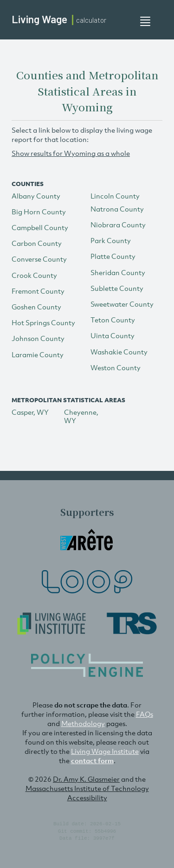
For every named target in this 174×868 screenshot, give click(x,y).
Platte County (113, 256)
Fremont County (38, 291)
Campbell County (40, 227)
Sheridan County (118, 272)
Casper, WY (30, 412)
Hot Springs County (43, 322)
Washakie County (119, 352)
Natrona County (117, 209)
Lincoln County (115, 196)
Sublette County (117, 288)
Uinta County (113, 335)
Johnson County (38, 338)
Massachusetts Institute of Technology (87, 788)
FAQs (145, 714)
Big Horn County (39, 212)
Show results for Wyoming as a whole (71, 153)
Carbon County (37, 243)
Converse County (39, 259)
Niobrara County (118, 225)
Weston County (116, 367)
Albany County (36, 196)
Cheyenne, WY (81, 416)
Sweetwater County (122, 304)
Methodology (83, 723)
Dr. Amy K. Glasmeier (86, 779)
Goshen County (36, 307)
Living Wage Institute (105, 751)
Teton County (113, 320)
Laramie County (38, 354)
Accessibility (87, 797)
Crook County (34, 275)
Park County (111, 240)
